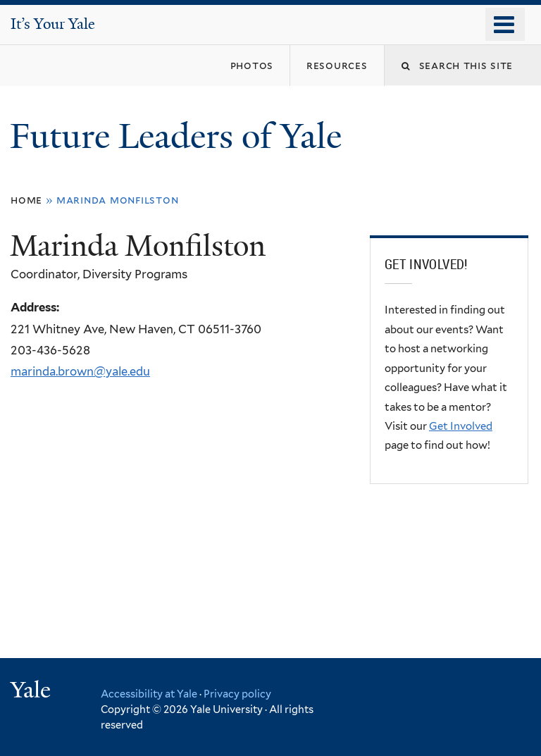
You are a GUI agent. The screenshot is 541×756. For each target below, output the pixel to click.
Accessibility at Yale (149, 694)
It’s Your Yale (53, 24)
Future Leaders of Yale (180, 136)
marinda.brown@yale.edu (80, 371)
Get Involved (461, 426)
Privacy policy (237, 694)
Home (26, 200)
